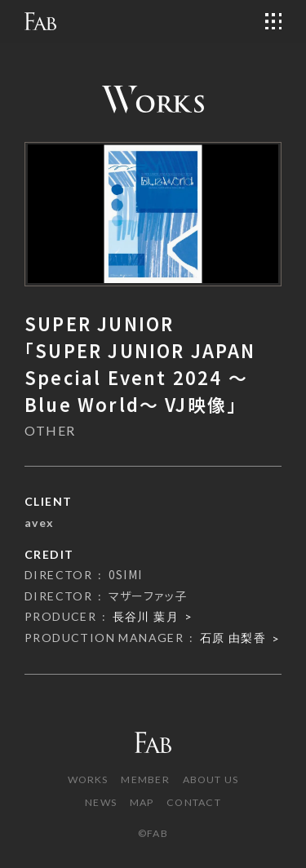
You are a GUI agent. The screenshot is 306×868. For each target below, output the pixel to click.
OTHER (50, 431)
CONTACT (194, 802)
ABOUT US (211, 779)
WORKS (88, 779)
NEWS (101, 802)
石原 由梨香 (233, 638)
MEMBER (145, 779)
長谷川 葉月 (146, 616)
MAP (142, 802)
